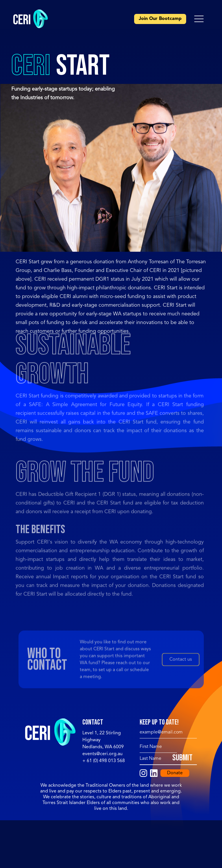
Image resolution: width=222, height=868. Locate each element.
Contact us (181, 660)
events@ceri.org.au (102, 754)
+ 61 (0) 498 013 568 (104, 761)
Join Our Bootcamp (160, 19)
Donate (175, 773)
